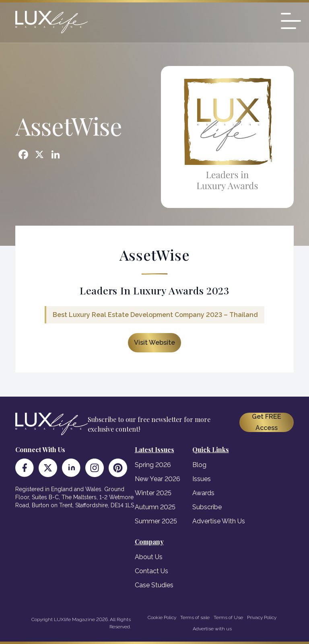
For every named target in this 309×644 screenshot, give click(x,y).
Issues (202, 479)
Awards (203, 493)
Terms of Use (228, 617)
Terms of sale (195, 617)
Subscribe (207, 507)
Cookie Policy (162, 617)
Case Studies (154, 585)
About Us (149, 557)
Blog (199, 465)
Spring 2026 (153, 465)
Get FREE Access (267, 422)
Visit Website (154, 343)
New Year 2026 (158, 479)
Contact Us (151, 571)
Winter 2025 (153, 493)
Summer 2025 (156, 521)
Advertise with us (212, 629)
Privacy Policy (262, 617)
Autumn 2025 (155, 507)
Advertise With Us (219, 521)
